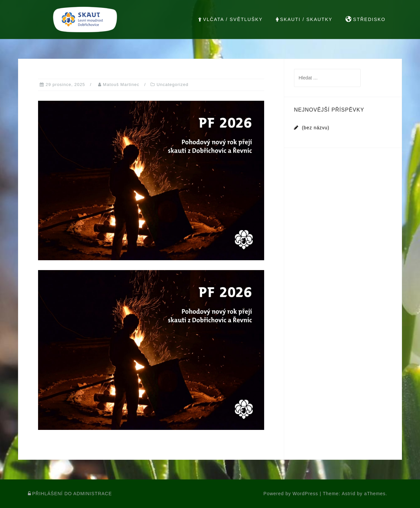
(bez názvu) (316, 128)
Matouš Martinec (121, 85)
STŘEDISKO (366, 19)
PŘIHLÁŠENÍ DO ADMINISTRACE (70, 494)
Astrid (348, 494)
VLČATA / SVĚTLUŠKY (231, 19)
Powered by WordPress (291, 494)
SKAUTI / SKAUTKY (304, 19)
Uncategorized (172, 85)
